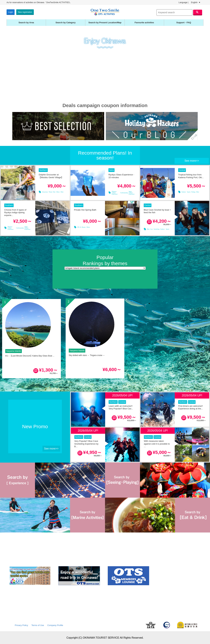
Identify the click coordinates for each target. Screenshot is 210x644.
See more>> (192, 161)
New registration (25, 12)
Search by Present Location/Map (105, 23)
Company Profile (55, 625)
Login (11, 12)
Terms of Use (38, 625)
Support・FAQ (184, 23)
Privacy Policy (21, 625)
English (196, 2)
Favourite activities (144, 23)
